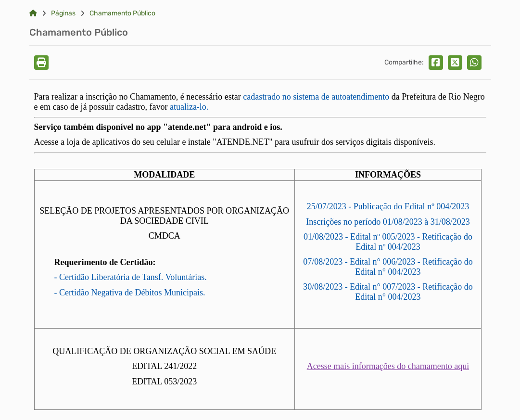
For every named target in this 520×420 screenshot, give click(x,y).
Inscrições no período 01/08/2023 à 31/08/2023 (388, 222)
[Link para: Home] (33, 13)
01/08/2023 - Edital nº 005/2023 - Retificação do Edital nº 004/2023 (388, 242)
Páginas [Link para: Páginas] (63, 13)
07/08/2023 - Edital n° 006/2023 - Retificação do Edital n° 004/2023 (388, 267)
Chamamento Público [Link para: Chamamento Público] (122, 13)
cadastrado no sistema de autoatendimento (316, 97)
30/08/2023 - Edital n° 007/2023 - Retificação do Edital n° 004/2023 (388, 292)
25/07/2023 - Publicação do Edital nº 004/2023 (388, 206)
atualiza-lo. (189, 107)
